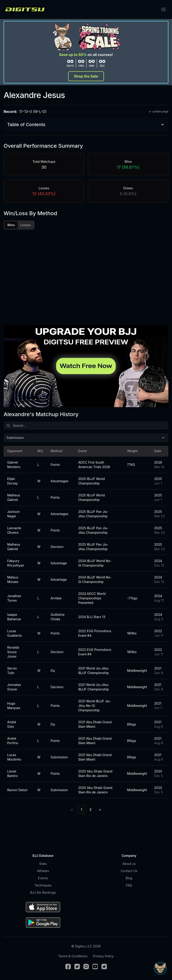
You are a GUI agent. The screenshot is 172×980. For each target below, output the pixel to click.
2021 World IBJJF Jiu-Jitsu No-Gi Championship (95, 706)
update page (159, 111)
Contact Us (129, 871)
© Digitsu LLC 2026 (86, 946)
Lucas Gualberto (15, 633)
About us (129, 864)
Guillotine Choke (58, 617)
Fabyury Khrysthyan (16, 563)
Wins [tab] (11, 225)
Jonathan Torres (14, 598)
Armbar (56, 598)
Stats (43, 864)
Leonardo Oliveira (14, 530)
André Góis (12, 724)
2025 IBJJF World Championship (92, 481)
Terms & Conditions (73, 956)
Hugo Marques (14, 706)
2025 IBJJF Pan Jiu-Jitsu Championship (93, 514)
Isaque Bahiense (14, 617)
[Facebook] (68, 967)
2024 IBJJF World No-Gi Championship (95, 563)
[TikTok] (104, 967)
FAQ (129, 885)
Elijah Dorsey (13, 481)
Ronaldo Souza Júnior (13, 652)
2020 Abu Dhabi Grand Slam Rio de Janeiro (95, 774)
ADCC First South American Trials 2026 (94, 465)
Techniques (43, 885)
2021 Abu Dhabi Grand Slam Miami (95, 724)
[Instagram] (86, 967)
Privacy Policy (103, 956)
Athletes (43, 871)
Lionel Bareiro (13, 774)
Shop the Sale (86, 76)
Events (43, 878)
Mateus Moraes (13, 579)
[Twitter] (77, 967)
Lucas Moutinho (14, 757)
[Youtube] (95, 967)
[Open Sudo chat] (160, 968)
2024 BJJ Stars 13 (92, 617)
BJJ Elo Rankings (43, 892)
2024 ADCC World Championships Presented (92, 598)
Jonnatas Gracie (14, 687)
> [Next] (100, 809)
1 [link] (82, 809)
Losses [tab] (26, 225)
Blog (129, 878)
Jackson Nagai (14, 514)
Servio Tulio (12, 671)
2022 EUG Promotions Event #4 (95, 633)
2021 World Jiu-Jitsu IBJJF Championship (94, 671)
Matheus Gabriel (14, 497)
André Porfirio (13, 741)
